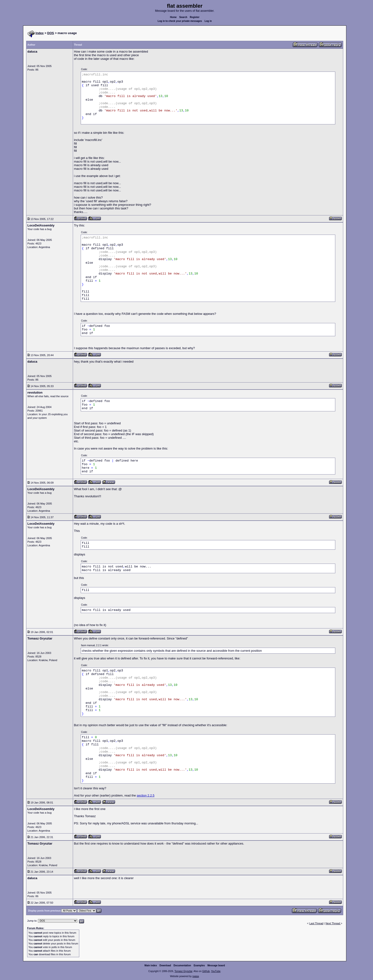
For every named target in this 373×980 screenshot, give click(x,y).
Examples (199, 965)
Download (165, 965)
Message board (216, 965)
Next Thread (333, 923)
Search (183, 17)
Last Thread (316, 923)
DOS (51, 33)
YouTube (216, 971)
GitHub (206, 971)
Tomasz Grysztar (183, 971)
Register (195, 17)
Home (173, 17)
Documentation (182, 965)
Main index (151, 965)
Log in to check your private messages (180, 21)
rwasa (196, 976)
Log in (208, 21)
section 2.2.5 (146, 795)
